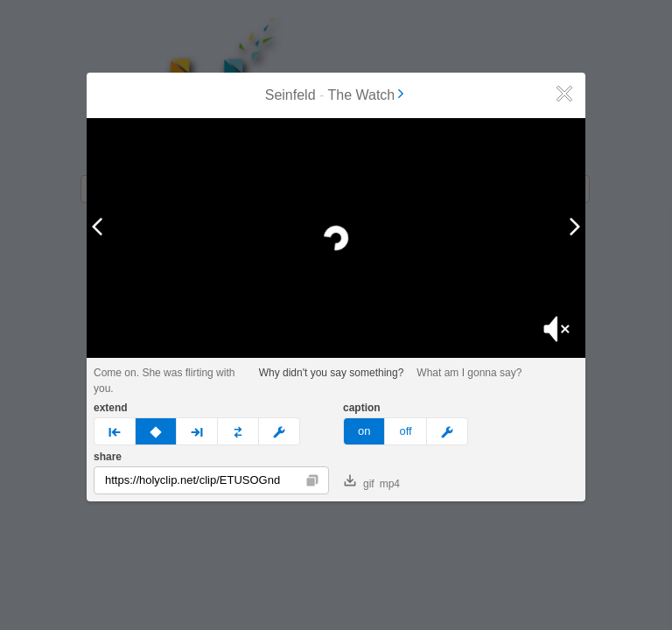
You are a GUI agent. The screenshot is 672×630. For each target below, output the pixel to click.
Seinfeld (290, 95)
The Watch (368, 95)
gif (359, 482)
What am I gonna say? (469, 373)
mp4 (390, 484)
